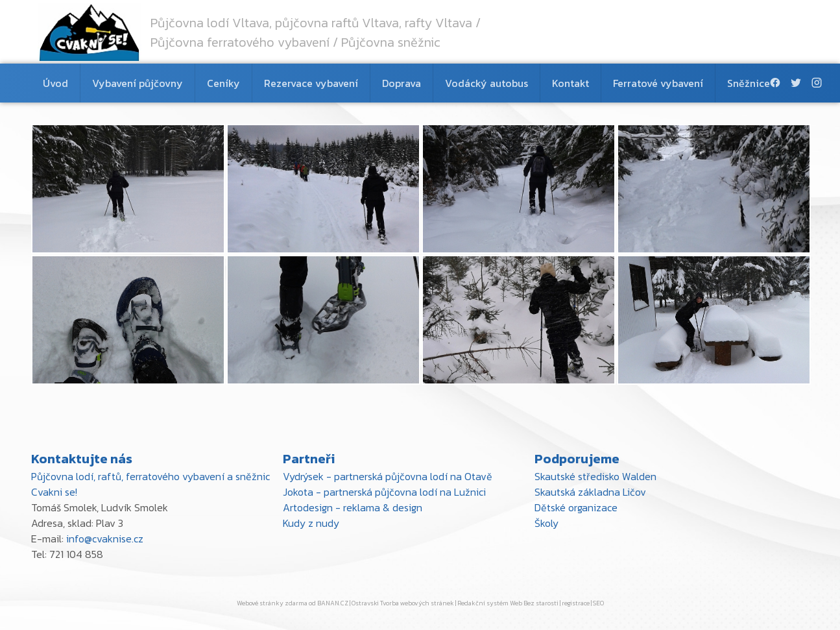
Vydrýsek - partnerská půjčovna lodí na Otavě (388, 476)
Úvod (55, 83)
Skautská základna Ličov (590, 492)
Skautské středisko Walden (595, 476)
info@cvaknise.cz (105, 539)
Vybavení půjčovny (138, 83)
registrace (576, 603)
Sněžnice (749, 83)
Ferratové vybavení (658, 83)
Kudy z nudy (311, 523)
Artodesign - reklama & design (353, 507)
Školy (546, 523)
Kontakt (570, 83)
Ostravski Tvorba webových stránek (403, 603)
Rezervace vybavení (311, 83)
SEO (598, 603)
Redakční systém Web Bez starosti (508, 603)
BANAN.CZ (333, 603)
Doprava (402, 83)
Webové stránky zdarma (272, 603)
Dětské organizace (576, 507)
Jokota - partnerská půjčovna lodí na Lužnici (384, 492)
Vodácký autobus (486, 83)
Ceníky (223, 83)
